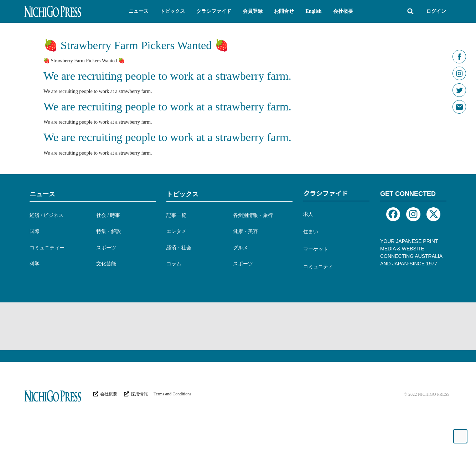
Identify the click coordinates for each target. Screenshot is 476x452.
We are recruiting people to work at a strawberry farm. (167, 76)
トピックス (182, 194)
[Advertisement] (154, 326)
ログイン (436, 11)
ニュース (42, 194)
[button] (139, 11)
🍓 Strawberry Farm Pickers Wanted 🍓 (136, 45)
